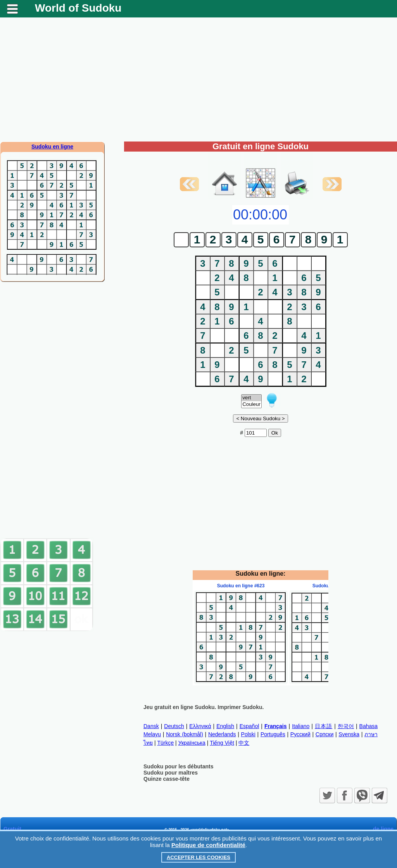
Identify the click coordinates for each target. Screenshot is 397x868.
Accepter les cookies (198, 857)
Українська (192, 743)
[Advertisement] (198, 79)
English (225, 726)
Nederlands (222, 734)
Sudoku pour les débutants (178, 766)
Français (276, 726)
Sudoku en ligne (52, 147)
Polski (248, 734)
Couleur (251, 405)
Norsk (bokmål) (185, 734)
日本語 (324, 726)
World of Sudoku (78, 8)
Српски (325, 734)
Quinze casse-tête (167, 779)
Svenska (349, 734)
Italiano (301, 726)
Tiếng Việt (222, 743)
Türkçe (165, 743)
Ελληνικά (200, 726)
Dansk (151, 726)
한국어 (346, 726)
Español (249, 726)
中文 (244, 743)
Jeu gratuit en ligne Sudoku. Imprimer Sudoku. (204, 707)
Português (273, 734)
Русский (300, 734)
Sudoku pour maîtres (171, 773)
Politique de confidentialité (208, 845)
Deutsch (174, 726)
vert (251, 398)
